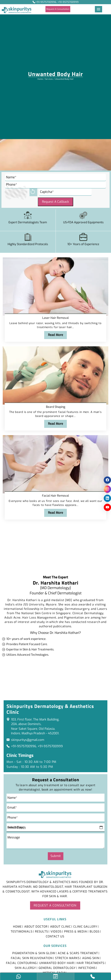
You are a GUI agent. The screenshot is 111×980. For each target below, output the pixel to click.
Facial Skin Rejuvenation (32, 958)
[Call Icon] (93, 976)
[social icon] (107, 480)
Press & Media (76, 931)
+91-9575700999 (50, 746)
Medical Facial (55, 972)
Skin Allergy (25, 968)
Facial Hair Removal (55, 495)
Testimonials (22, 931)
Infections (87, 968)
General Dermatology (57, 968)
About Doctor (36, 926)
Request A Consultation (58, 9)
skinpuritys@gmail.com (28, 739)
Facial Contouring (21, 963)
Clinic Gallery (85, 926)
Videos (56, 931)
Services (49, 79)
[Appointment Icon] (55, 976)
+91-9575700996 (24, 746)
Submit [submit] (56, 855)
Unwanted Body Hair (57, 963)
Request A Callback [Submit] (55, 202)
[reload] (33, 192)
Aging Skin (91, 958)
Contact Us (55, 936)
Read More (55, 335)
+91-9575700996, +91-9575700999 (56, 2)
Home (40, 79)
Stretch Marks (67, 958)
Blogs (95, 931)
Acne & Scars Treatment (78, 953)
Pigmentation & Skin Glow (34, 953)
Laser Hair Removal (55, 318)
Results (41, 931)
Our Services (55, 945)
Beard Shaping (56, 407)
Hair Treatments (90, 963)
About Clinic (60, 926)
